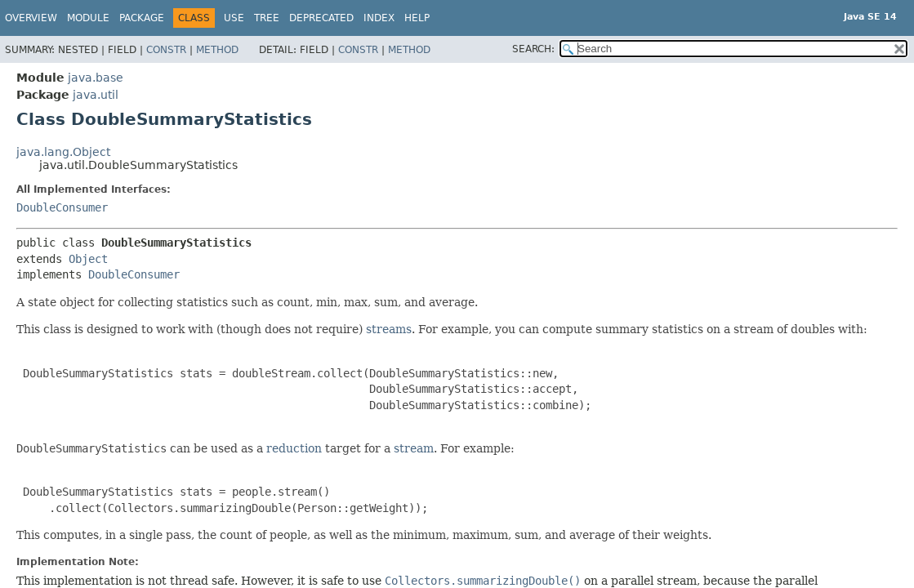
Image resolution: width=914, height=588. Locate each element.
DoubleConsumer (62, 207)
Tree (267, 18)
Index (379, 18)
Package (142, 18)
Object (88, 259)
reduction (294, 448)
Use (234, 18)
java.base (96, 78)
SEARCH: (533, 49)
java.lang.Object (63, 152)
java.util (96, 95)
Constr (166, 50)
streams (389, 329)
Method (217, 50)
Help (417, 18)
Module (88, 18)
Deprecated (321, 18)
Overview (31, 18)
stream (414, 448)
